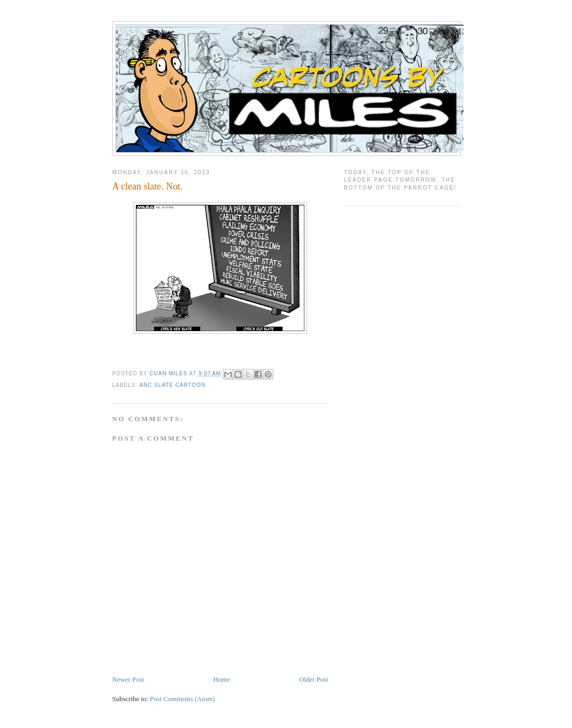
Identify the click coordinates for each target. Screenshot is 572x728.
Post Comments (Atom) (183, 699)
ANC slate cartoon (172, 385)
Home (222, 679)
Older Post (314, 679)
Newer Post (128, 679)
